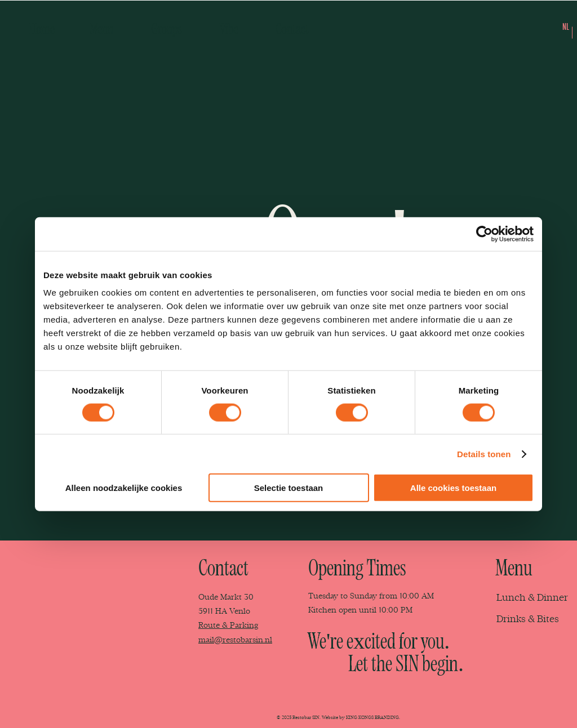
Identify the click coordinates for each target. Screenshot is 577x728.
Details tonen (484, 454)
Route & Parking (228, 625)
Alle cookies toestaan (453, 488)
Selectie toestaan (289, 488)
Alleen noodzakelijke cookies (124, 488)
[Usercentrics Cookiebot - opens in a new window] (484, 234)
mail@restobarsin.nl (235, 640)
